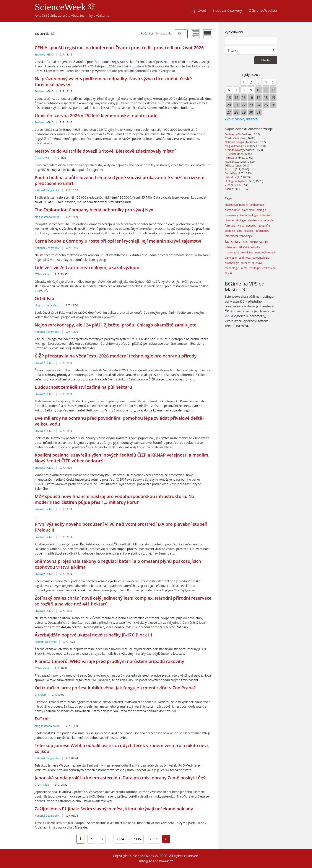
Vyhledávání (234, 32)
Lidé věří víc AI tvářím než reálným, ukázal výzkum (87, 267)
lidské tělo (231, 247)
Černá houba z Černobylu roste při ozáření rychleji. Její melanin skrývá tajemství (118, 241)
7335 (137, 839)
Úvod (202, 10)
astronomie (232, 210)
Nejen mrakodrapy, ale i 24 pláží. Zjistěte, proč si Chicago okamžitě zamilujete (115, 325)
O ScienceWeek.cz (263, 10)
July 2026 (251, 75)
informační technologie (239, 236)
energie (269, 220)
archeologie (258, 205)
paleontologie (261, 258)
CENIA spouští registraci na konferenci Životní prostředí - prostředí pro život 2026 (119, 48)
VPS (228, 316)
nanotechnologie (265, 252)
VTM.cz (229, 185)
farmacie (230, 226)
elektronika (255, 220)
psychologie (232, 263)
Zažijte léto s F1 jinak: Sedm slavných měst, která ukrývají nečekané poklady (114, 809)
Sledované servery (227, 10)
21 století (40, 695)
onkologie (231, 258)
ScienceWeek (65, 7)
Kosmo (229, 189)
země (244, 268)
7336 (154, 839)
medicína (247, 252)
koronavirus (236, 241)
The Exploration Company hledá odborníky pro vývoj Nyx (94, 210)
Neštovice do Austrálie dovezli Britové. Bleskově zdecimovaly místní (105, 151)
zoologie (255, 268)
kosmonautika (259, 242)
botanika (265, 215)
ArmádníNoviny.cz (46, 642)
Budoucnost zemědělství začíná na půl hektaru (83, 387)
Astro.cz (230, 169)
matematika (232, 252)
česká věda (269, 268)
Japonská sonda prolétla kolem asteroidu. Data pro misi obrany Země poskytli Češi (121, 778)
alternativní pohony (237, 205)
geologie (230, 231)
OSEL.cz (230, 166)
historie (249, 231)
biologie (261, 210)
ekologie (241, 220)
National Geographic (47, 190)
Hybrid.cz (231, 177)
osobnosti (245, 258)
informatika (262, 231)
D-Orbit (42, 719)
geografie (264, 226)
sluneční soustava (252, 263)
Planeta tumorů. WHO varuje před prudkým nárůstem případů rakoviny (109, 661)
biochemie (248, 210)
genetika (251, 226)
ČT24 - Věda (42, 158)
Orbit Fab (44, 298)
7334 (120, 839)
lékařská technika (249, 247)
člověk (229, 273)
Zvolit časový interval (242, 119)
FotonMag (231, 173)
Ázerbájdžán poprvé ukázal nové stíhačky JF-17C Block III (93, 635)
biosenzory (232, 215)
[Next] (166, 839)
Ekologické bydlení (236, 181)
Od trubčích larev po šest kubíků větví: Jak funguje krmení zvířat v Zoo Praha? (115, 688)
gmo (240, 231)
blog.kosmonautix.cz (47, 217)
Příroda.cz (231, 158)
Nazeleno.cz (232, 162)
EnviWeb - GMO (44, 55)
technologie (232, 268)
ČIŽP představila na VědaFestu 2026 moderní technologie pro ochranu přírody (116, 356)
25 (179, 33)
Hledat (266, 60)
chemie (229, 220)
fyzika (241, 226)
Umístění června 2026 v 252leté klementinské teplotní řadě (96, 115)
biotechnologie (249, 215)
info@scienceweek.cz (156, 861)
